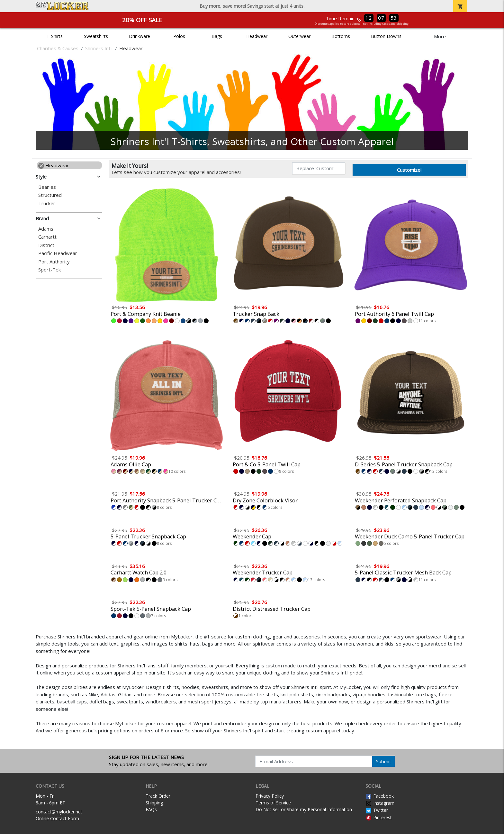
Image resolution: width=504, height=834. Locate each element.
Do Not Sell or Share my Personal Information (304, 809)
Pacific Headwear (58, 253)
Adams (46, 229)
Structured (50, 195)
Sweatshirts (96, 36)
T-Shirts (55, 36)
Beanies (47, 187)
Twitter (377, 810)
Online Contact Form (57, 818)
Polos (179, 36)
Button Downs (386, 36)
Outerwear (299, 36)
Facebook (380, 796)
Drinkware (139, 36)
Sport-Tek (50, 270)
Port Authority (54, 262)
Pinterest (379, 817)
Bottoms (341, 36)
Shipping (154, 803)
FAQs (151, 809)
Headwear (257, 36)
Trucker (47, 203)
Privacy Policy (270, 796)
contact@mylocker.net (59, 812)
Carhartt (47, 237)
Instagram (380, 803)
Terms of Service (273, 803)
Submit (384, 761)
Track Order (158, 796)
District (46, 245)
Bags (217, 36)
